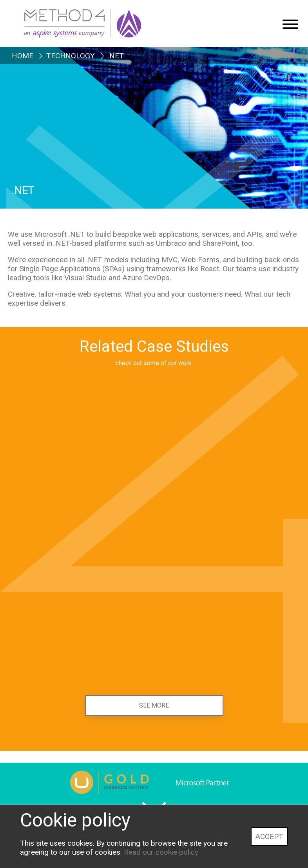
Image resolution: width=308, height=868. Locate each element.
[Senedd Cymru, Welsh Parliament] (81, 501)
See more (154, 705)
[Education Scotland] (227, 653)
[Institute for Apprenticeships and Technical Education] (81, 653)
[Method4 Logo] (100, 20)
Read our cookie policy (161, 852)
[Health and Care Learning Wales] (227, 501)
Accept (269, 836)
